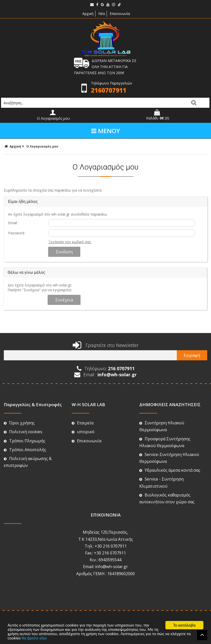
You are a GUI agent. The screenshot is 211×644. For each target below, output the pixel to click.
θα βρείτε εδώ (34, 638)
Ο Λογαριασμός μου (42, 146)
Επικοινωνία (120, 14)
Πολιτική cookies (23, 432)
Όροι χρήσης (19, 423)
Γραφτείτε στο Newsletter (106, 345)
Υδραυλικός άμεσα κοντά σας (170, 470)
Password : (17, 233)
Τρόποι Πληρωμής (25, 441)
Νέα (102, 14)
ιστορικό (83, 432)
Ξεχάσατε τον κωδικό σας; (70, 242)
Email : (13, 223)
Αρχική (87, 14)
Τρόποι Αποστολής (25, 450)
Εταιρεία (83, 423)
